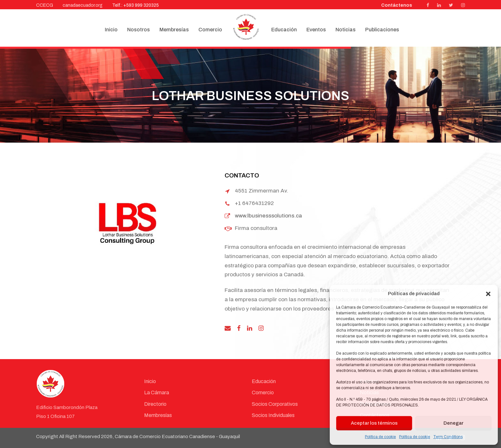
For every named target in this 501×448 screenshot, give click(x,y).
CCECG (45, 5)
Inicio (111, 30)
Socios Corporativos (275, 404)
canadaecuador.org (83, 5)
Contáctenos (397, 5)
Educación (284, 30)
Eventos (316, 30)
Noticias (346, 30)
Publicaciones (382, 30)
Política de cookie (380, 437)
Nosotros (139, 30)
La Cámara (157, 393)
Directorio (155, 404)
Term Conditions (448, 437)
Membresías (174, 30)
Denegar (453, 423)
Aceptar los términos (374, 423)
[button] (488, 294)
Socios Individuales (273, 415)
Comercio (210, 30)
